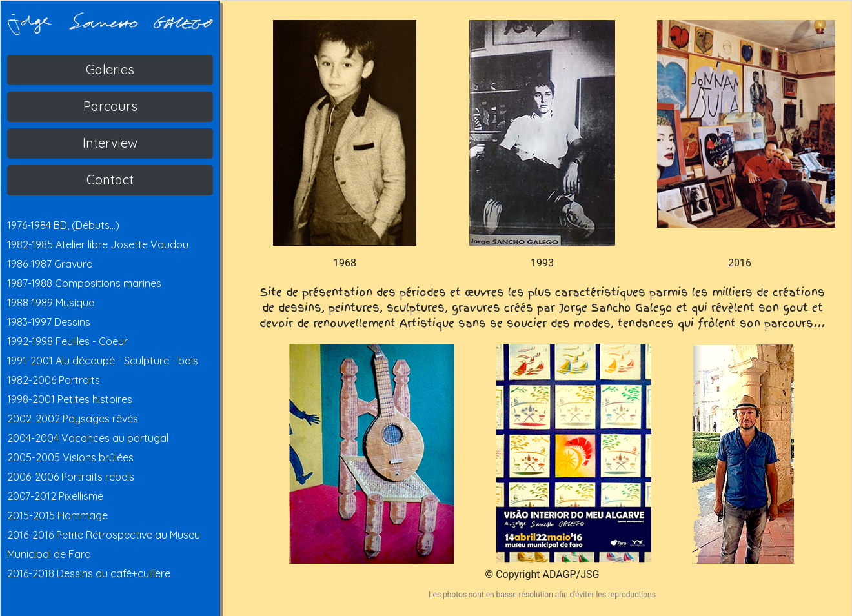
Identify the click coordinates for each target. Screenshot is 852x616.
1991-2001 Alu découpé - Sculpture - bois (103, 361)
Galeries (110, 69)
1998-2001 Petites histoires (70, 399)
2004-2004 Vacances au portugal (88, 438)
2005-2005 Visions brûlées (70, 457)
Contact (110, 180)
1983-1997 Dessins (49, 322)
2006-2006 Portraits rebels (71, 477)
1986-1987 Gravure (50, 264)
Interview (110, 143)
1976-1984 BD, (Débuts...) (63, 225)
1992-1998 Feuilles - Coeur (67, 341)
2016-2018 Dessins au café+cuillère (89, 573)
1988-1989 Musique (51, 303)
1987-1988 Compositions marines (84, 283)
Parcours (110, 106)
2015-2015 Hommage (57, 515)
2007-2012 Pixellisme (55, 496)
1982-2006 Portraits (54, 380)
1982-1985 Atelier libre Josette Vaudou (98, 244)
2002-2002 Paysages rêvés (73, 419)
